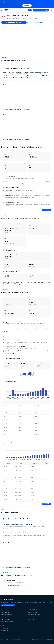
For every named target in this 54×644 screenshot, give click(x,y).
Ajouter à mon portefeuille (14, 22)
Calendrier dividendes (7, 615)
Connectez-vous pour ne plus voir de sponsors (16, 109)
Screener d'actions (6, 612)
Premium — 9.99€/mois (8, 605)
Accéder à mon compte (41, 10)
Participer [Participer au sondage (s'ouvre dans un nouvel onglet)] (27, 6)
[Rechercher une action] (19, 10)
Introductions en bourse (7, 622)
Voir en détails (46, 210)
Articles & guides (32, 617)
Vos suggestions (5, 633)
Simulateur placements (34, 615)
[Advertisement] (27, 43)
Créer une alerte (40, 22)
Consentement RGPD (48, 640)
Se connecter (5, 628)
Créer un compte (5, 631)
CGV (41, 640)
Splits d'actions (5, 619)
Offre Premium (32, 619)
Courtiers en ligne (33, 612)
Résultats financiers (6, 617)
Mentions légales (35, 640)
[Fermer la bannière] (52, 4)
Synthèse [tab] (5, 27)
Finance (35, 18)
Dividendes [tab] (12, 27)
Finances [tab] (20, 27)
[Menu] (51, 10)
